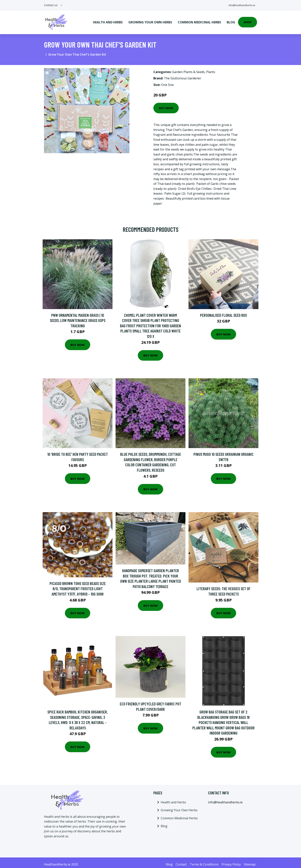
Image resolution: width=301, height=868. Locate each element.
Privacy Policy (231, 861)
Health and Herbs (108, 20)
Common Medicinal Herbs (199, 20)
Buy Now (166, 104)
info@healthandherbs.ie (239, 5)
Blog (231, 20)
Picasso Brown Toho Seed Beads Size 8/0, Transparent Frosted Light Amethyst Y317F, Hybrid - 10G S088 (78, 585)
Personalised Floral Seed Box (224, 311)
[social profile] (62, 5)
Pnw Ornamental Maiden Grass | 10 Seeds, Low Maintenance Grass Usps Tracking (78, 317)
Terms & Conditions (204, 861)
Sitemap (250, 861)
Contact (181, 861)
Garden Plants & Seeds (188, 68)
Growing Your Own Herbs (150, 20)
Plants (211, 68)
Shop (248, 20)
